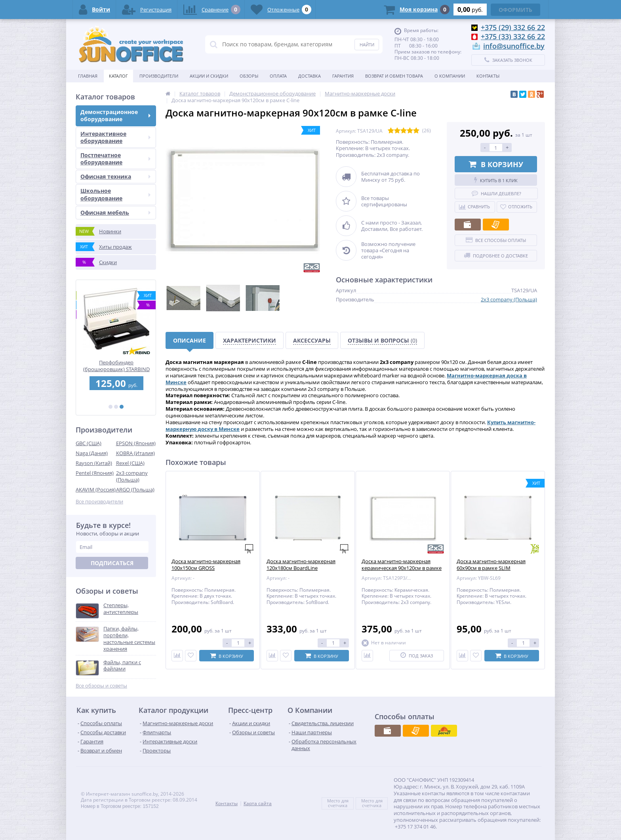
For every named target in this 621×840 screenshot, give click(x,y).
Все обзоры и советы (101, 686)
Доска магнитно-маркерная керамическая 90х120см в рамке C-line (402, 568)
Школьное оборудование (115, 194)
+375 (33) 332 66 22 (513, 36)
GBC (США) (89, 443)
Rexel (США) (130, 463)
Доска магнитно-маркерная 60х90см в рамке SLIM (491, 565)
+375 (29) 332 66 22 (513, 27)
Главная (88, 76)
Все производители (99, 502)
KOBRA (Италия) (135, 453)
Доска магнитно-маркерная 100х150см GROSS (206, 565)
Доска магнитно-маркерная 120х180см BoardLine (301, 565)
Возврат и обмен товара (394, 76)
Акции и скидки (209, 76)
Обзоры (249, 76)
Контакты (488, 76)
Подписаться (112, 563)
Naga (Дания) (92, 453)
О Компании (450, 76)
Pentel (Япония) (95, 473)
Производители (159, 76)
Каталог (118, 76)
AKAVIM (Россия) (96, 490)
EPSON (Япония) (136, 443)
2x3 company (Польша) (132, 476)
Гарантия (343, 76)
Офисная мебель (115, 212)
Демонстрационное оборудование (115, 115)
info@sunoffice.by (514, 46)
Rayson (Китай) (94, 463)
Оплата (278, 76)
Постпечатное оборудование (115, 159)
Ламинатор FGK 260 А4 (116, 363)
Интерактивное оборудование (115, 137)
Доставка (310, 76)
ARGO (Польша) (135, 490)
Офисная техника (115, 176)
